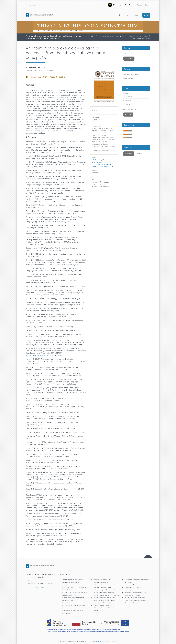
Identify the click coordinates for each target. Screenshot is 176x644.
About (146, 15)
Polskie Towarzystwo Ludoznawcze (104, 600)
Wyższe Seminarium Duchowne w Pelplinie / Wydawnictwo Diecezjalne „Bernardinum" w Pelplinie (136, 600)
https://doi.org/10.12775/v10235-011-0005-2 (47, 77)
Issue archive (128, 78)
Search (130, 59)
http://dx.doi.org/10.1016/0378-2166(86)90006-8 (46, 355)
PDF (95, 110)
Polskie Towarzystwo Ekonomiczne (104, 598)
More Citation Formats (101, 151)
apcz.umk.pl (40, 588)
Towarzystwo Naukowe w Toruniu (104, 605)
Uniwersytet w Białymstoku (133, 587)
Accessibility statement (101, 641)
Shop (114, 641)
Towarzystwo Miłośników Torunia (104, 603)
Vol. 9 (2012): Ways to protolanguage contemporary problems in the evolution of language (103, 163)
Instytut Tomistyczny (69, 603)
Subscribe (129, 154)
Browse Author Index (131, 75)
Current (127, 15)
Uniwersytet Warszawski (132, 590)
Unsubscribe (140, 154)
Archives (137, 15)
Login (147, 5)
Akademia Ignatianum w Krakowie (73, 580)
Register (140, 5)
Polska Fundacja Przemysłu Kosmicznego (106, 595)
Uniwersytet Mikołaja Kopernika (135, 585)
